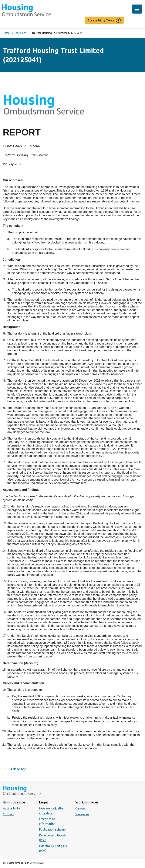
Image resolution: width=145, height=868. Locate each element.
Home (6, 33)
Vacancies (82, 814)
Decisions (21, 33)
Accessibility (11, 808)
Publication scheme (52, 829)
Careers (81, 808)
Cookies (8, 814)
